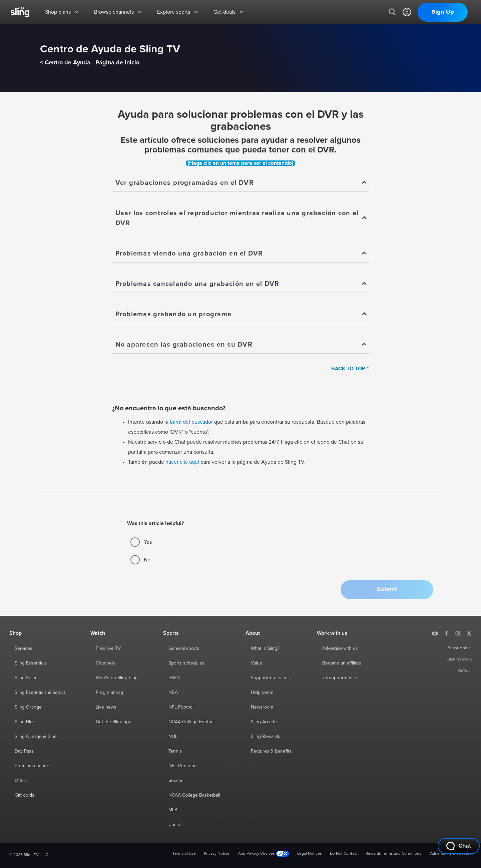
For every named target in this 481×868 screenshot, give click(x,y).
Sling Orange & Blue (36, 737)
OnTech (465, 671)
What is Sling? (265, 648)
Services (24, 648)
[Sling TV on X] (469, 633)
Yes (141, 542)
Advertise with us (340, 648)
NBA (173, 693)
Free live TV (108, 648)
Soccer (176, 781)
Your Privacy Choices (263, 854)
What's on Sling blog (117, 678)
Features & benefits (271, 751)
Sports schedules (186, 663)
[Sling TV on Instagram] (458, 633)
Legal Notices (310, 854)
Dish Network (459, 660)
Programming (109, 693)
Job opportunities (340, 678)
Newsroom (262, 707)
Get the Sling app (114, 722)
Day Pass (24, 751)
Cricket (176, 825)
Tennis (175, 751)
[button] (387, 590)
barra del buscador (191, 422)
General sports (184, 648)
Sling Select (27, 678)
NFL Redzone (183, 766)
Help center (263, 693)
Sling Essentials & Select (40, 693)
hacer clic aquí (182, 462)
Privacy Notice (217, 854)
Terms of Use (184, 854)
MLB (173, 810)
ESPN (174, 678)
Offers (21, 781)
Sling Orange (28, 707)
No (140, 560)
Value (257, 663)
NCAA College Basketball (194, 795)
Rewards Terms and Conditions (393, 854)
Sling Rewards (266, 737)
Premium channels (34, 766)
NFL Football (181, 707)
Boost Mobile (460, 648)
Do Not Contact (344, 854)
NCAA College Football (192, 722)
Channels (105, 663)
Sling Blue (25, 722)
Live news (106, 707)
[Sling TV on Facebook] (446, 633)
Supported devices (270, 678)
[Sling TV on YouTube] (435, 633)
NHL (173, 737)
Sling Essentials (31, 663)
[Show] (241, 183)
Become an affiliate (342, 663)
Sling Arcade (264, 722)
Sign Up (443, 12)
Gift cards (25, 795)
